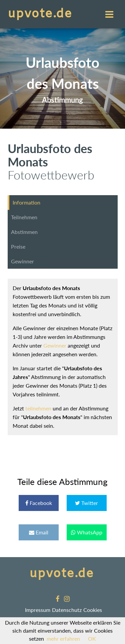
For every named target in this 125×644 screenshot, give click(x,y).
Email (39, 532)
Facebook (39, 503)
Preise (18, 246)
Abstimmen (24, 232)
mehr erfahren (63, 638)
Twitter (86, 503)
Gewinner (22, 261)
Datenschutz (67, 610)
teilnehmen (38, 408)
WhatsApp (87, 532)
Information (26, 202)
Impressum (38, 610)
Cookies (93, 610)
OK (92, 638)
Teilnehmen (24, 217)
